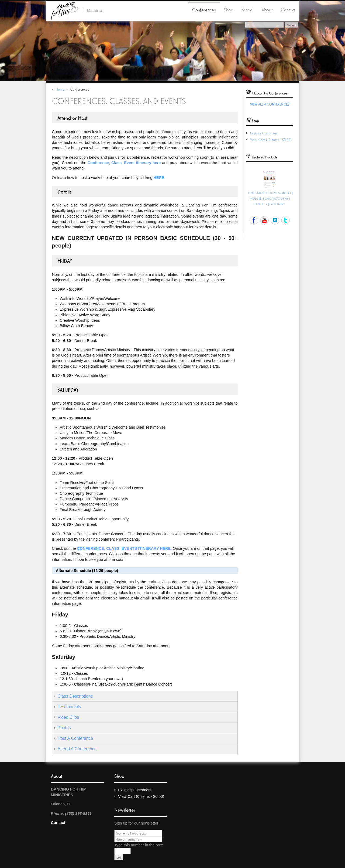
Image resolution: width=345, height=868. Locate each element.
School (248, 9)
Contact (288, 9)
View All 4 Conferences (270, 104)
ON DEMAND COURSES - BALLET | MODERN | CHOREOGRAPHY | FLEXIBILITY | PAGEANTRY (270, 198)
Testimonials (69, 707)
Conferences (204, 9)
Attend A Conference (77, 749)
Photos (64, 728)
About (267, 9)
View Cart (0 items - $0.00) (271, 139)
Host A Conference (75, 738)
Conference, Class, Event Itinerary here (124, 163)
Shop (229, 9)
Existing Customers (264, 133)
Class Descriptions (75, 696)
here (159, 178)
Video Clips (68, 717)
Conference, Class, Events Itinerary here (124, 548)
